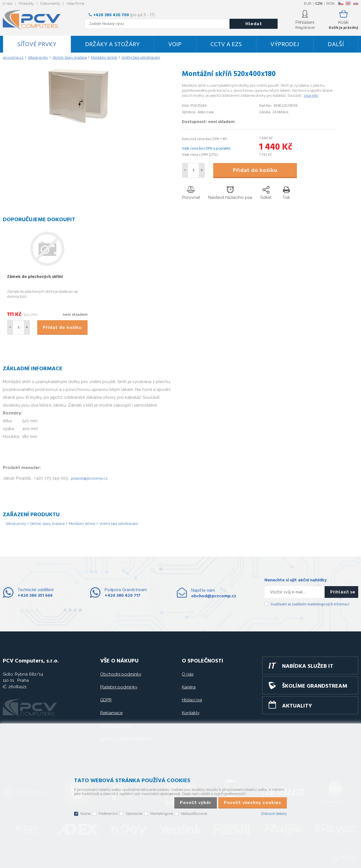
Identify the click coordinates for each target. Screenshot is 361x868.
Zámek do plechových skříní (35, 277)
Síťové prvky (37, 45)
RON (330, 3)
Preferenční (108, 814)
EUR (308, 3)
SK (355, 3)
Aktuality (297, 706)
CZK (319, 3)
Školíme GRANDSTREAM (315, 686)
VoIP (175, 45)
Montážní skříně (82, 524)
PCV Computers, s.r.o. (35, 20)
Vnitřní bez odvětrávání (119, 524)
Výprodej (285, 45)
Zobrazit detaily (274, 814)
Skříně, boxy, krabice (47, 524)
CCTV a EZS (226, 45)
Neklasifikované (194, 814)
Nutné (85, 814)
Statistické (134, 814)
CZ (341, 3)
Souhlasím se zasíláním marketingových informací (310, 604)
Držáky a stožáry (112, 45)
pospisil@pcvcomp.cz (89, 478)
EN (348, 3)
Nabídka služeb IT (308, 666)
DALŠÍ (336, 45)
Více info (311, 95)
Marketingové (162, 814)
